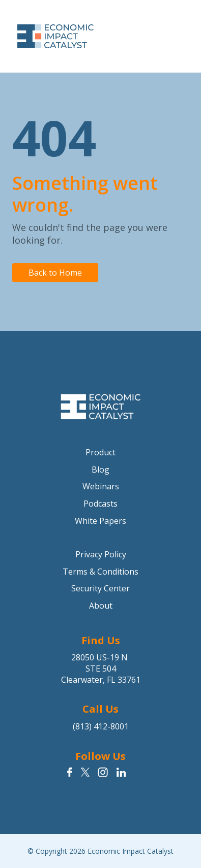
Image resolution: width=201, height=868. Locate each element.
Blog (101, 470)
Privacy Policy (101, 554)
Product (101, 452)
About (101, 606)
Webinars (101, 486)
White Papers (101, 521)
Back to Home (55, 273)
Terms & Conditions (101, 572)
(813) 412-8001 (101, 726)
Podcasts (101, 504)
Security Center (101, 588)
